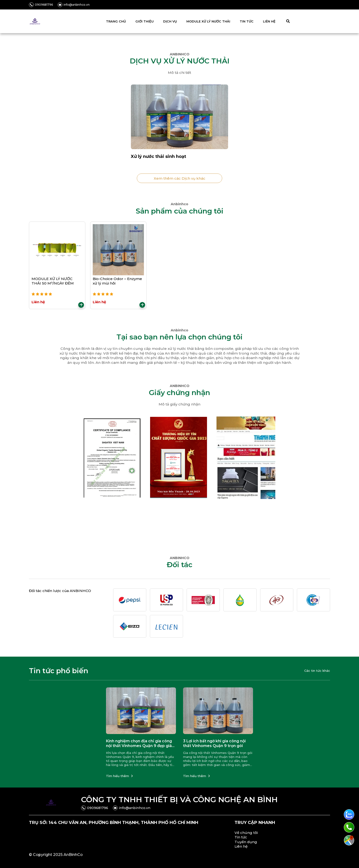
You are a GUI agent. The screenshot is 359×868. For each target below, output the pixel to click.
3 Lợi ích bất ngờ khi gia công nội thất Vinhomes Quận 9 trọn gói (214, 743)
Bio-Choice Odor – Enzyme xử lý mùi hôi (117, 281)
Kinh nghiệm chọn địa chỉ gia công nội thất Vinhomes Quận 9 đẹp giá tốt (139, 744)
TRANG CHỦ (116, 21)
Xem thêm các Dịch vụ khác (179, 178)
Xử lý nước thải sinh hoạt (159, 156)
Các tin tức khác (317, 671)
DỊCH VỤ (170, 21)
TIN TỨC (247, 21)
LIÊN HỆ (269, 21)
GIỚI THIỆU (145, 21)
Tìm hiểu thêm (119, 776)
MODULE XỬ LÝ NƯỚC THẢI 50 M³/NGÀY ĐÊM (53, 281)
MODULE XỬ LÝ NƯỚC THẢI (208, 21)
